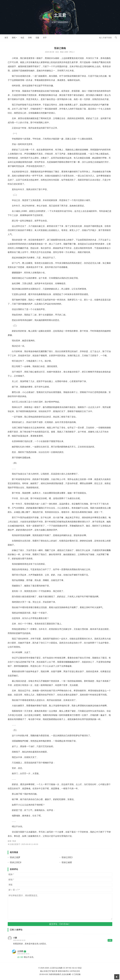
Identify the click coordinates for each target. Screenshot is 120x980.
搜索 (116, 37)
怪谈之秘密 (67, 862)
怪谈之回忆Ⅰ (67, 857)
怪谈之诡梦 (15, 857)
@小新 (20, 957)
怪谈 (14, 841)
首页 (6, 38)
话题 (37, 38)
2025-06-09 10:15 (19, 940)
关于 (45, 38)
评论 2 (72, 52)
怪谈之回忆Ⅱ (16, 862)
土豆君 (60, 15)
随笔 (14, 38)
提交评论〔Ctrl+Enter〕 (60, 924)
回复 (110, 940)
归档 (30, 38)
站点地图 (59, 968)
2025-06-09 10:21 (23, 954)
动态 (22, 38)
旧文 (57, 52)
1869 (66, 52)
